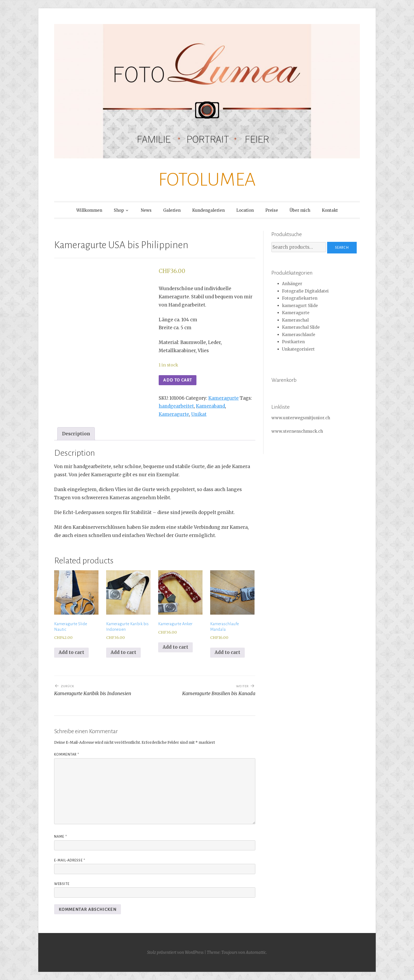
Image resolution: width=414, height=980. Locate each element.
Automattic (256, 952)
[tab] (76, 434)
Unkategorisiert (298, 349)
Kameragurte (224, 398)
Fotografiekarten (300, 298)
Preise (272, 210)
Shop (119, 210)
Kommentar (67, 755)
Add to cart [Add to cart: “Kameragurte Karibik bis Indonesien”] (123, 652)
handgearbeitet (176, 406)
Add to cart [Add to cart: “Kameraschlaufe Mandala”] (227, 652)
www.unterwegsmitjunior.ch (301, 418)
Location (245, 210)
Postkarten (293, 342)
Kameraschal (295, 320)
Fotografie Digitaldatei (305, 291)
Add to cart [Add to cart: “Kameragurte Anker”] (175, 647)
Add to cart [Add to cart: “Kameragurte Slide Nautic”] (71, 652)
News (146, 210)
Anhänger (292, 284)
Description (76, 434)
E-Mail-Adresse (70, 860)
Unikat (199, 414)
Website (62, 884)
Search (342, 248)
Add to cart (178, 380)
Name (61, 837)
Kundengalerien (208, 210)
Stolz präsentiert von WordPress (175, 952)
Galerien (172, 210)
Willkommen (89, 210)
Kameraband (210, 406)
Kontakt (330, 210)
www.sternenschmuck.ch (297, 431)
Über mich (300, 210)
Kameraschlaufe (299, 335)
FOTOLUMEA (207, 180)
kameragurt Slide (300, 306)
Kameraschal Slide (301, 327)
